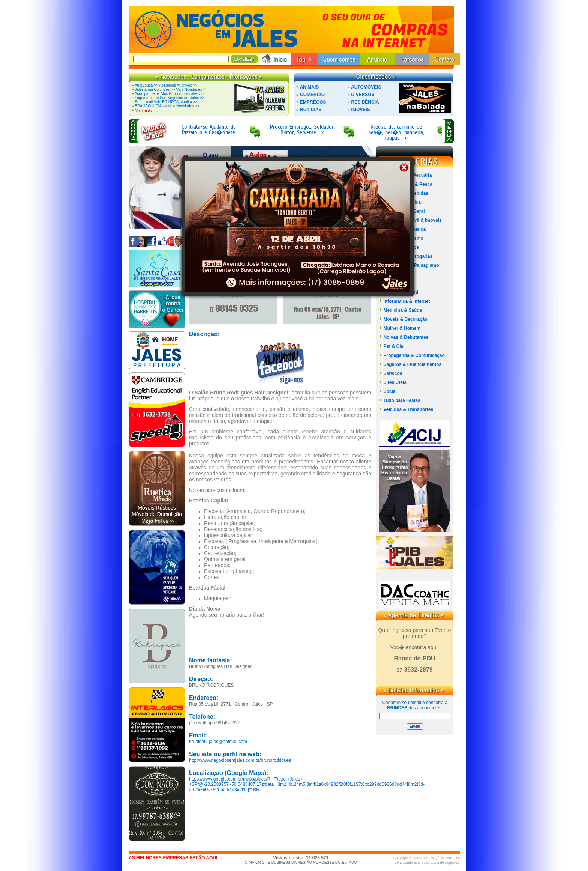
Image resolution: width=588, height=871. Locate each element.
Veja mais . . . (147, 111)
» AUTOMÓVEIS (364, 87)
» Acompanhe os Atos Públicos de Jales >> (168, 94)
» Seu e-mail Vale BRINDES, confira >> (164, 102)
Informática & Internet (406, 301)
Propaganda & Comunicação (414, 355)
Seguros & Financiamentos (412, 364)
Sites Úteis (395, 382)
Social (390, 391)
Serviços (393, 373)
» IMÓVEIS (359, 110)
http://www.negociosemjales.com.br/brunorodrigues (240, 760)
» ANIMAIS (307, 87)
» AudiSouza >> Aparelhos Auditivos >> (164, 85)
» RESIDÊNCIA (363, 102)
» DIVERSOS (361, 95)
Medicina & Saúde (403, 310)
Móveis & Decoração (405, 319)
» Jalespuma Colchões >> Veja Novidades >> (169, 90)
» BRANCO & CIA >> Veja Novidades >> (166, 106)
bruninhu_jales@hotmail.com (218, 742)
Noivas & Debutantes (406, 337)
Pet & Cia (393, 346)
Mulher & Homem (402, 328)
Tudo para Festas (402, 400)
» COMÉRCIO (310, 95)
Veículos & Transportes (408, 409)
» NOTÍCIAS (309, 110)
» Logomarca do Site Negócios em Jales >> (168, 98)
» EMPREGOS (311, 102)
